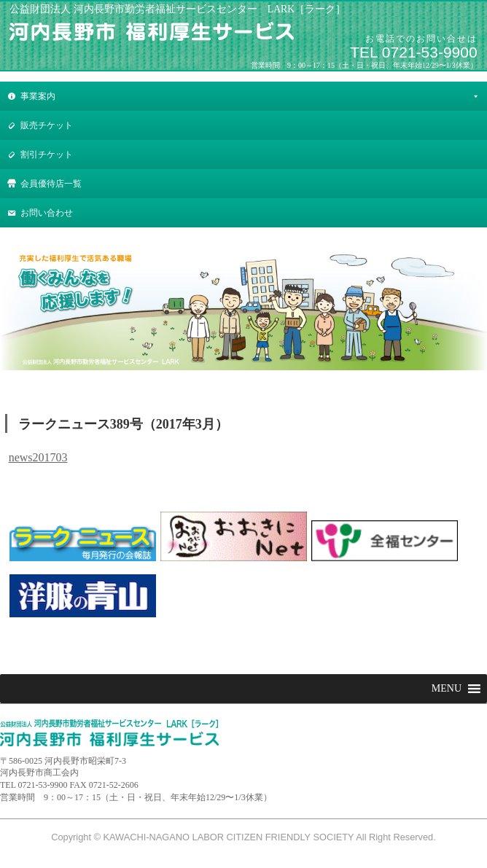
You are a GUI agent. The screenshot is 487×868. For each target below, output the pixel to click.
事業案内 (38, 96)
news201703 (38, 457)
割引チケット (47, 155)
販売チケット (47, 125)
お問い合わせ (47, 213)
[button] (447, 689)
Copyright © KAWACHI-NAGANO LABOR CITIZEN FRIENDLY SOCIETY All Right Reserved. (243, 837)
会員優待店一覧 (51, 184)
